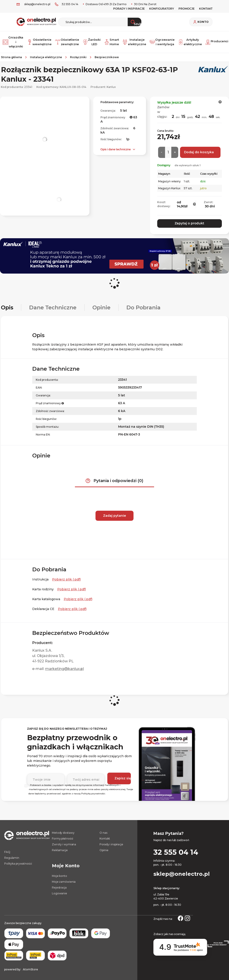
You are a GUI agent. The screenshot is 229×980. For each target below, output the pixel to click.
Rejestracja (59, 884)
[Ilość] (168, 150)
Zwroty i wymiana (64, 841)
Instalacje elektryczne (133, 41)
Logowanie (59, 890)
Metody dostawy (63, 830)
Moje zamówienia (64, 879)
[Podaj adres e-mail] (85, 775)
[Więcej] (175, 150)
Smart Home (110, 41)
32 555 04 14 (70, 4)
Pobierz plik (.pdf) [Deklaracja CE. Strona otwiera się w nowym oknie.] (72, 606)
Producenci (215, 41)
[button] (220, 100)
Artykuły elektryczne (188, 41)
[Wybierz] (26, 783)
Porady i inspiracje (129, 9)
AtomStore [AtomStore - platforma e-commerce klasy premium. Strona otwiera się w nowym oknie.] (30, 966)
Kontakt (105, 835)
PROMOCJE (187, 9)
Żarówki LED (90, 41)
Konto (203, 22)
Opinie (104, 847)
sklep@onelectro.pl (37, 4)
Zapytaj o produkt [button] (189, 221)
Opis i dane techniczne (116, 147)
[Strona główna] (13, 55)
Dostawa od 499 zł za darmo (106, 4)
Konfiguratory (162, 9)
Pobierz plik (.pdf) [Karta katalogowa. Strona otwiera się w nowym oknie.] (78, 596)
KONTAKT (206, 9)
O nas (103, 830)
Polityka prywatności (18, 860)
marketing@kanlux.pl (65, 666)
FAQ (7, 849)
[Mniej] (162, 150)
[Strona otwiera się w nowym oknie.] (180, 915)
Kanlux (111, 85)
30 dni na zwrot (145, 4)
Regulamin (12, 855)
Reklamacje (60, 847)
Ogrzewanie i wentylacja (161, 41)
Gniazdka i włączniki (12, 41)
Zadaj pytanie (114, 512)
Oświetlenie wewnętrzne (38, 41)
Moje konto (59, 873)
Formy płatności (63, 835)
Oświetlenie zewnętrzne (65, 41)
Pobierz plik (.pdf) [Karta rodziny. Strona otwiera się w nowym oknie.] (72, 586)
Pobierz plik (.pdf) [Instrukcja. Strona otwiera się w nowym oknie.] (66, 576)
